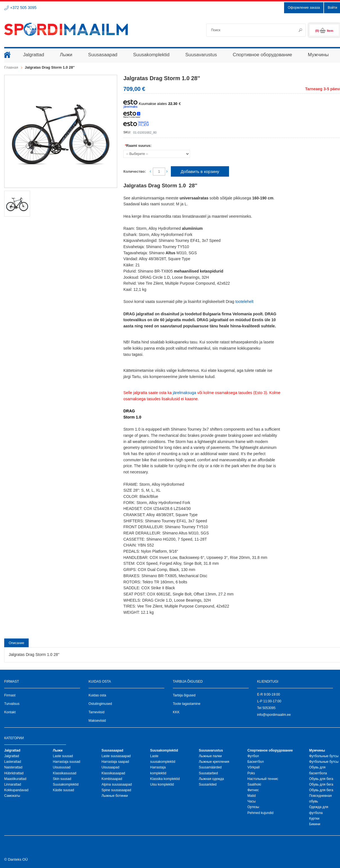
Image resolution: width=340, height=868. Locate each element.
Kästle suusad (63, 790)
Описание (16, 643)
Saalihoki (254, 784)
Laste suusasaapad (116, 756)
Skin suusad (62, 779)
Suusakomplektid (66, 784)
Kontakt (10, 712)
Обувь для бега (321, 779)
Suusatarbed (208, 773)
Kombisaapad (112, 779)
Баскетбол (255, 762)
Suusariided (208, 784)
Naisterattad (13, 767)
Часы (251, 801)
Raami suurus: (138, 146)
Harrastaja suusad (66, 762)
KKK (176, 712)
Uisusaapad (110, 767)
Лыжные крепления (214, 762)
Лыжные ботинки (115, 796)
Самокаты (12, 796)
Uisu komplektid (162, 784)
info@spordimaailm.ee (274, 715)
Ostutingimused (100, 704)
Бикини (315, 824)
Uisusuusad (62, 767)
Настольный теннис (263, 779)
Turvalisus (12, 704)
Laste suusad (63, 756)
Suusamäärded (210, 767)
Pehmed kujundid (260, 813)
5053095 (269, 708)
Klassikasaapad (113, 773)
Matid (251, 796)
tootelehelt (244, 302)
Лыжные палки (210, 756)
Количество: (135, 171)
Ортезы (253, 807)
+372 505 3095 (23, 8)
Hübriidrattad (14, 773)
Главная (11, 67)
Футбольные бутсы (324, 756)
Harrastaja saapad (115, 762)
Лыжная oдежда (211, 779)
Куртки (314, 818)
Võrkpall (253, 767)
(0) (324, 31)
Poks (251, 773)
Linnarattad (13, 784)
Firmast (10, 695)
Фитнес (253, 790)
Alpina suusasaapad (117, 784)
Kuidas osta (97, 695)
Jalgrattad (12, 756)
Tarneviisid (97, 712)
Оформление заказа (304, 8)
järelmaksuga (184, 393)
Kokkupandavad (16, 790)
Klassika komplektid (165, 779)
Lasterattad (13, 762)
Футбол (253, 756)
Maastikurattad (15, 779)
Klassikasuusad (64, 773)
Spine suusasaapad (116, 790)
